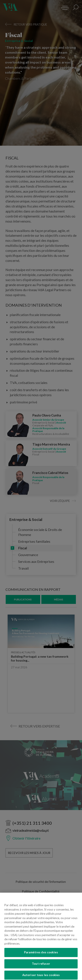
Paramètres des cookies (41, 956)
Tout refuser (41, 967)
